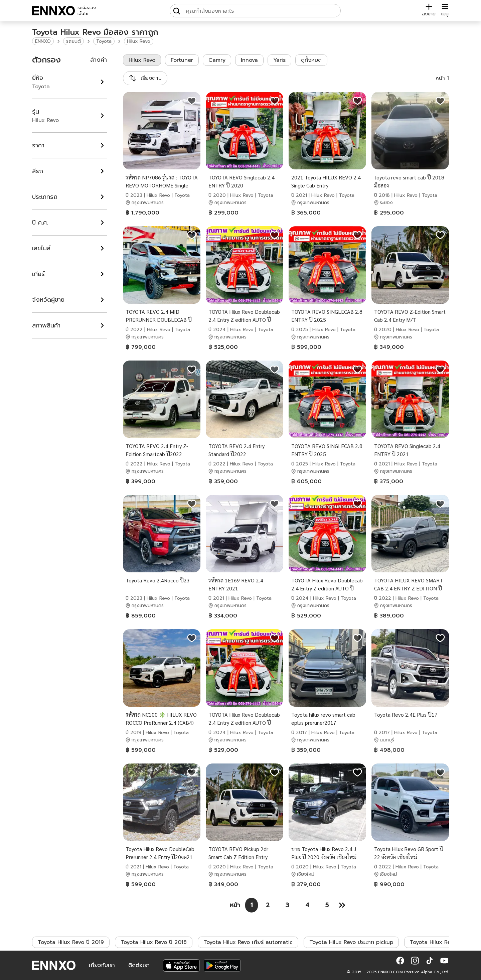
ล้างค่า (99, 60)
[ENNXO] (53, 11)
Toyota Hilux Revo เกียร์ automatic (248, 942)
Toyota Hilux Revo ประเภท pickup (351, 942)
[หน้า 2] (268, 905)
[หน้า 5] (327, 905)
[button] (400, 961)
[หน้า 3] (287, 905)
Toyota (104, 41)
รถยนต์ (73, 41)
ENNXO (43, 41)
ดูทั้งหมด (311, 60)
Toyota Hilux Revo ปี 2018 (154, 942)
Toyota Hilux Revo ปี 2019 (71, 942)
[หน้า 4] (307, 905)
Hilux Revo (139, 41)
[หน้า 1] (252, 905)
